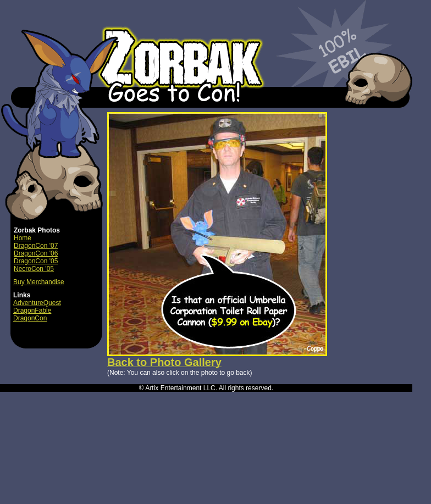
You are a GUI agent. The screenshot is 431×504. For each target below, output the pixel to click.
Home (23, 238)
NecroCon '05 (34, 269)
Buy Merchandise (39, 282)
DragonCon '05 (36, 261)
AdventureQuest (37, 303)
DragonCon (30, 318)
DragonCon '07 (36, 246)
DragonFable (32, 311)
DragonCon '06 (36, 253)
